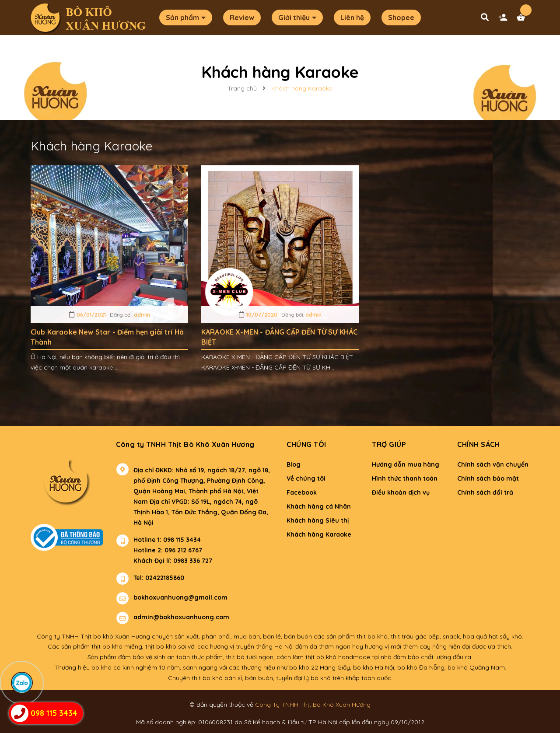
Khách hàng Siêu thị (318, 520)
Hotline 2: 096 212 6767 (168, 550)
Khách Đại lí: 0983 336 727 (164, 561)
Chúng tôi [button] (306, 444)
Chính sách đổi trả (485, 492)
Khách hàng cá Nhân (319, 506)
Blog (294, 464)
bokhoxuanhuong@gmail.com (180, 597)
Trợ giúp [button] (389, 444)
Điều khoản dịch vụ (401, 492)
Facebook (302, 492)
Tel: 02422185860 (159, 578)
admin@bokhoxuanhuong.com (181, 617)
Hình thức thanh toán (405, 478)
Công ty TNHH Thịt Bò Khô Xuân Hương (185, 444)
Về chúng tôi (306, 478)
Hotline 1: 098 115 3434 (167, 540)
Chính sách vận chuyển (493, 464)
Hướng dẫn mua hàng (406, 464)
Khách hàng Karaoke (319, 534)
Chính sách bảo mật (488, 478)
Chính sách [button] (478, 444)
